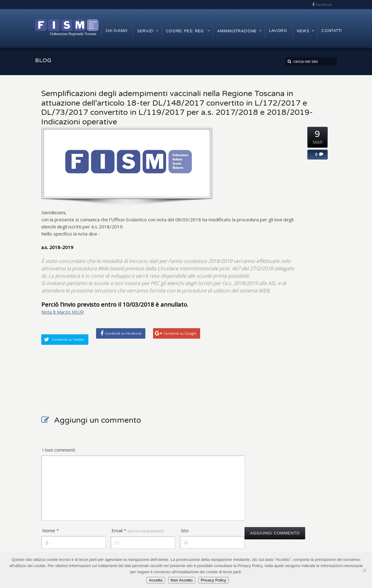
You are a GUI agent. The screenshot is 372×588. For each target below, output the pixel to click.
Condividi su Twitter (68, 339)
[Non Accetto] (364, 570)
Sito (185, 530)
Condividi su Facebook (123, 333)
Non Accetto (182, 580)
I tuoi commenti (59, 450)
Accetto (156, 580)
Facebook (324, 4)
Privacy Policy (214, 580)
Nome (51, 530)
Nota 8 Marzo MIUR (63, 312)
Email (137, 530)
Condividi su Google (180, 333)
